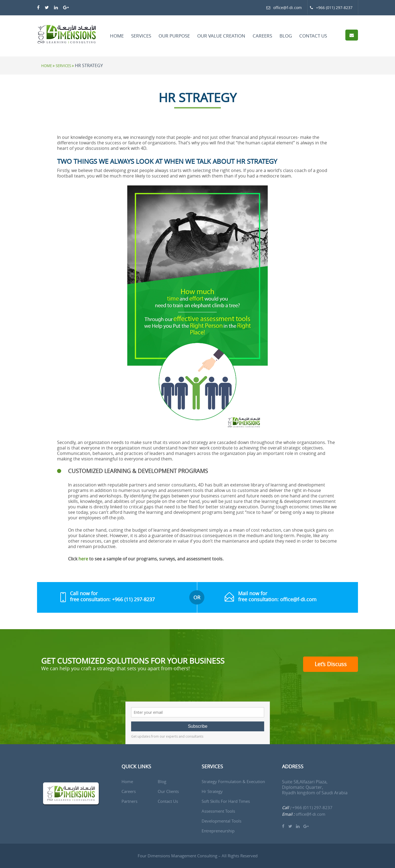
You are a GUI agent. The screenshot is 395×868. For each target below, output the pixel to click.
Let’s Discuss (331, 664)
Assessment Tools (218, 811)
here (83, 559)
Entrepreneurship (218, 831)
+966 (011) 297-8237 (331, 8)
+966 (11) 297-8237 (133, 599)
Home (117, 36)
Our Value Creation (221, 36)
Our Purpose (174, 36)
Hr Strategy (212, 791)
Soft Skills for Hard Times (226, 801)
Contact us (168, 801)
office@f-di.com (287, 8)
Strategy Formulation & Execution (233, 782)
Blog (286, 36)
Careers (262, 36)
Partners (129, 801)
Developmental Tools (222, 821)
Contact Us (313, 36)
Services (141, 36)
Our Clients (168, 791)
